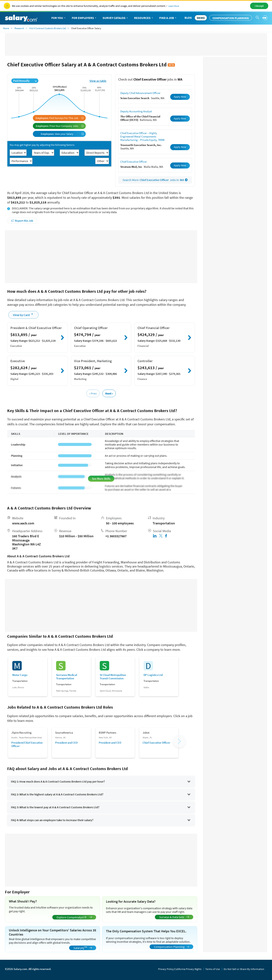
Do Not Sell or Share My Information (244, 969)
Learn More (174, 6)
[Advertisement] (101, 257)
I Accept (259, 6)
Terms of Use (213, 969)
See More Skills (101, 479)
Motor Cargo (20, 675)
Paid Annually (25, 81)
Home (6, 28)
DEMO (201, 18)
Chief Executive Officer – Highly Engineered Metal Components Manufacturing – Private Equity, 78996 (142, 136)
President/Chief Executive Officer (27, 744)
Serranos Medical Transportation (67, 677)
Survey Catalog (116, 18)
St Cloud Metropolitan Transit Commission (113, 677)
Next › (109, 393)
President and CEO (66, 743)
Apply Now (180, 97)
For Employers (84, 18)
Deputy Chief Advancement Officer (140, 93)
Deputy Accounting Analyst (136, 111)
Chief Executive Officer (134, 162)
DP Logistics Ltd (153, 675)
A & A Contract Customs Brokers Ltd (48, 28)
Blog (188, 18)
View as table (98, 81)
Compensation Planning (231, 18)
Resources (144, 18)
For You (59, 18)
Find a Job (168, 18)
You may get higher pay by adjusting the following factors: (42, 145)
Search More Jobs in (155, 180)
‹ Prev (93, 393)
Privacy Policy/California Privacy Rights (180, 969)
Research (19, 28)
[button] (179, 741)
